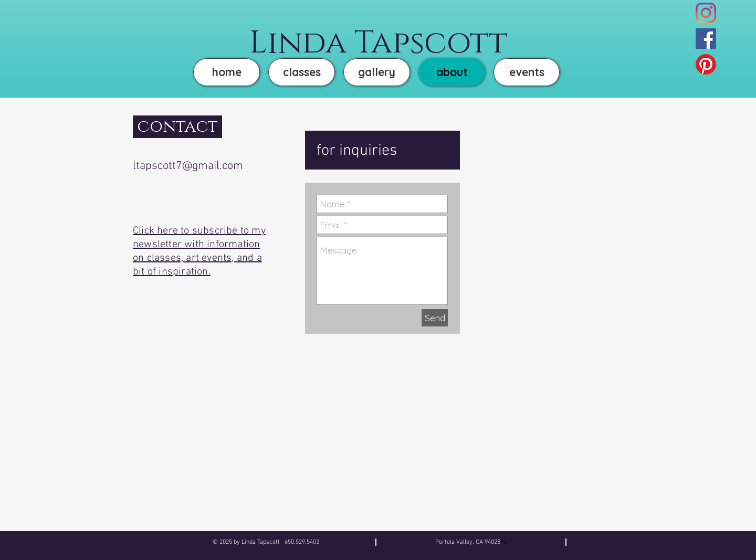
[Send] (435, 318)
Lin (276, 43)
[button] (377, 72)
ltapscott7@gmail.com (188, 166)
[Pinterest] (706, 64)
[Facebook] (706, 39)
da (324, 43)
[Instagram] (706, 13)
